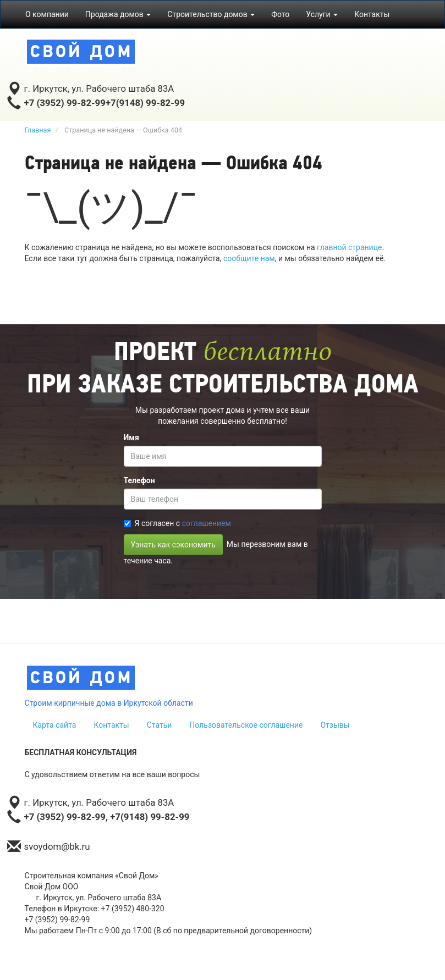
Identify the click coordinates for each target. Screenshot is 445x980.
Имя (131, 438)
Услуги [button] (322, 14)
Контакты (372, 14)
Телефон (139, 480)
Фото (280, 14)
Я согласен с (177, 523)
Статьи (160, 725)
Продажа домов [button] (118, 14)
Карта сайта (55, 725)
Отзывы (335, 725)
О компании (47, 14)
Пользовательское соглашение (246, 725)
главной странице (349, 247)
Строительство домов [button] (211, 14)
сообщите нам (249, 258)
